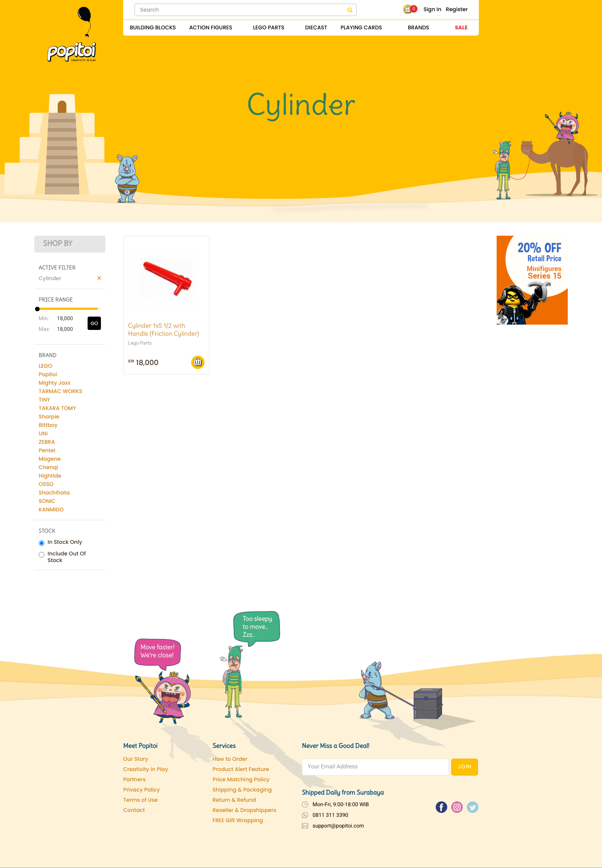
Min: (43, 318)
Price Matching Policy (241, 780)
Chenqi (48, 468)
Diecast (316, 28)
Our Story (136, 759)
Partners (134, 780)
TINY (44, 400)
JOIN (465, 767)
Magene (50, 459)
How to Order (230, 759)
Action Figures (211, 28)
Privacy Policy (142, 790)
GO (94, 323)
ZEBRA (47, 442)
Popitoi (48, 375)
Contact (134, 810)
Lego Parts (269, 28)
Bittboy (48, 425)
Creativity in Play (146, 770)
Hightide (50, 476)
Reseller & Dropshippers (245, 810)
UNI (43, 434)
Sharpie (49, 417)
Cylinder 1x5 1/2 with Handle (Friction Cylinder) (164, 330)
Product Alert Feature (241, 770)
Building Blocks (153, 28)
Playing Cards (361, 28)
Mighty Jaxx (54, 383)
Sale (461, 28)
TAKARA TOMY (57, 408)
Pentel (47, 451)
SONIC (47, 501)
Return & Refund (234, 800)
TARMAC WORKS (60, 392)
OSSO (46, 484)
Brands (418, 28)
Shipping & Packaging (242, 790)
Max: (43, 329)
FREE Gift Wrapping (238, 821)
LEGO (45, 366)
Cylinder (50, 279)
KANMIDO (51, 510)
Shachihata (54, 493)
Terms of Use (140, 800)
